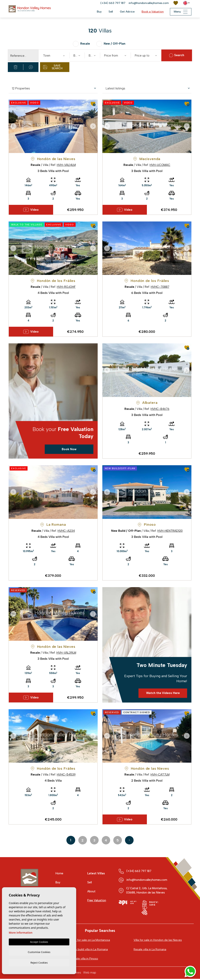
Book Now (69, 450)
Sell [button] (109, 12)
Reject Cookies (39, 962)
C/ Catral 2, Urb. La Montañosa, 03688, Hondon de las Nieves (147, 891)
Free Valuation (97, 901)
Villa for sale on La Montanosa (91, 941)
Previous (12, 126)
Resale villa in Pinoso (85, 960)
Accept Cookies (39, 941)
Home (59, 874)
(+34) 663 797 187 (113, 3)
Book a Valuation (151, 12)
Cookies (75, 974)
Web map (90, 974)
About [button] (92, 892)
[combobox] (54, 55)
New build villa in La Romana (90, 950)
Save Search (53, 67)
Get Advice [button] (125, 12)
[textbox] (55, 56)
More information (21, 932)
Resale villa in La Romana (150, 950)
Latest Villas (96, 874)
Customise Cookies (39, 952)
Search (177, 55)
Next (94, 126)
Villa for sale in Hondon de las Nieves (158, 941)
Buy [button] (97, 12)
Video (31, 210)
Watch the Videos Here (163, 694)
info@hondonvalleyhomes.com (149, 3)
